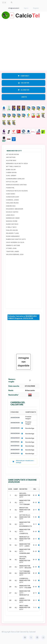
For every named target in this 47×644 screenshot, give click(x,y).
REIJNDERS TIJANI (12, 233)
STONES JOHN (11, 248)
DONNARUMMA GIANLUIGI (15, 179)
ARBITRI (24, 97)
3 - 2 (35, 545)
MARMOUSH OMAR (13, 218)
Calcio (28, 15)
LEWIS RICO (10, 215)
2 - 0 (35, 567)
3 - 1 (35, 524)
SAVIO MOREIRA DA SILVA (15, 242)
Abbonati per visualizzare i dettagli (23, 461)
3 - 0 (35, 531)
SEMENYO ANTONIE (13, 245)
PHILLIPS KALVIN (12, 230)
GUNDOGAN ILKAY (13, 197)
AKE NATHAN (11, 157)
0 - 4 (35, 495)
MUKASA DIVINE (12, 221)
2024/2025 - (17, 423)
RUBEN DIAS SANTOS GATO (16, 239)
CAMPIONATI (24, 76)
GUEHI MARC (11, 194)
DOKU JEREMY (11, 176)
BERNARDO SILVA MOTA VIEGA (17, 163)
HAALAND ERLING (12, 203)
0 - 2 (35, 502)
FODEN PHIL (10, 188)
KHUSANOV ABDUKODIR (15, 209)
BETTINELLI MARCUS (13, 166)
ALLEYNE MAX (11, 160)
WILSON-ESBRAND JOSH (15, 254)
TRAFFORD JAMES (13, 251)
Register (36, 8)
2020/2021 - (17, 450)
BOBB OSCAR (11, 169)
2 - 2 (35, 573)
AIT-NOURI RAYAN (12, 154)
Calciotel (32, 632)
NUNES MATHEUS (12, 224)
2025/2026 (15, 417)
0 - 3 (35, 559)
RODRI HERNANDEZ (13, 236)
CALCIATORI (24, 83)
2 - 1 (35, 510)
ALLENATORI (24, 90)
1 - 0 (35, 517)
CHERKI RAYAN (11, 172)
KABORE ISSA (11, 206)
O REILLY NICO (11, 227)
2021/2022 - (17, 442)
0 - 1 (35, 600)
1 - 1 (35, 607)
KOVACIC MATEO (12, 212)
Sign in (26, 8)
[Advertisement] (23, 45)
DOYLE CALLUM (12, 182)
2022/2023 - (17, 438)
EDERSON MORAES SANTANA (16, 185)
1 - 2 (35, 580)
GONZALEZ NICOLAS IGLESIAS (17, 191)
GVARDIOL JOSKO (12, 200)
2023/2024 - (17, 434)
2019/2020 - (17, 454)
